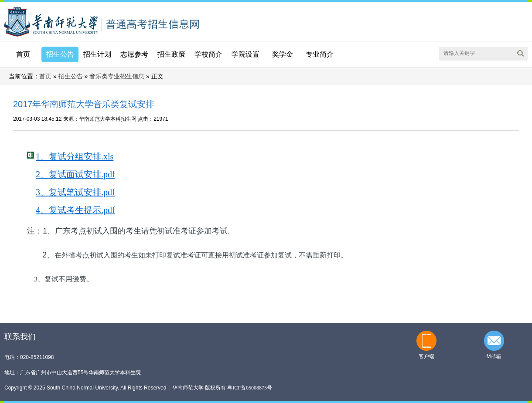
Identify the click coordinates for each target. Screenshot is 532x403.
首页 (23, 54)
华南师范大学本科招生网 (51, 21)
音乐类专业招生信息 (117, 76)
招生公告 (71, 76)
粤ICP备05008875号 (250, 388)
